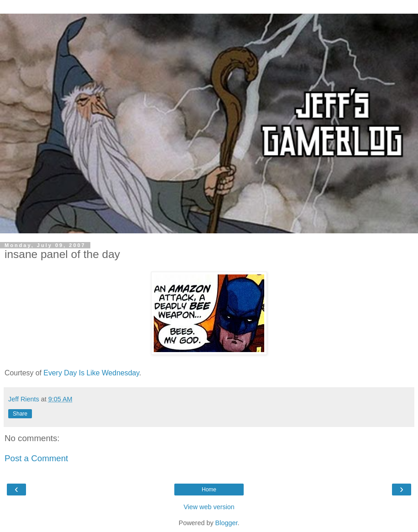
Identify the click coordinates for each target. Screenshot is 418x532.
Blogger (227, 523)
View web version (209, 507)
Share (20, 414)
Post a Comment (36, 458)
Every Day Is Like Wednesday (91, 373)
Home (209, 490)
